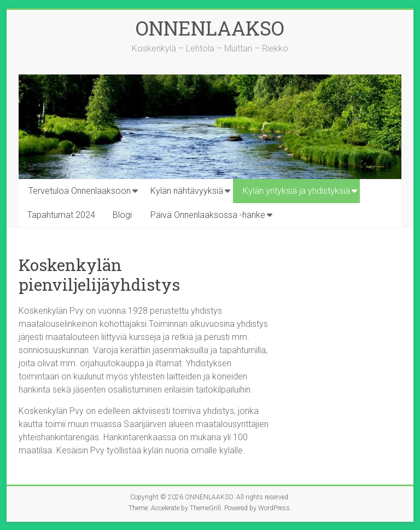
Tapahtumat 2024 (61, 215)
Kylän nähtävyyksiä (187, 191)
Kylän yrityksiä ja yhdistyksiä (296, 191)
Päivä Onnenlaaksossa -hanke (208, 215)
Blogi (122, 215)
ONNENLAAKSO (210, 28)
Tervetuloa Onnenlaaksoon (80, 191)
